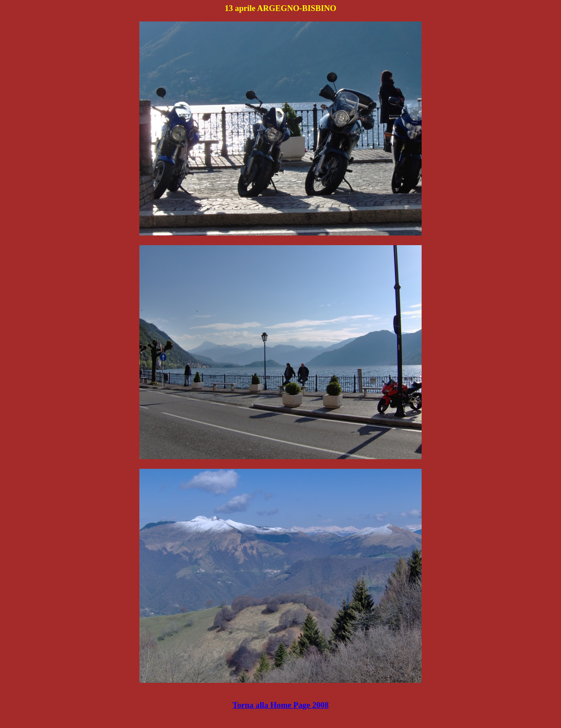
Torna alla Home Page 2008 (280, 705)
